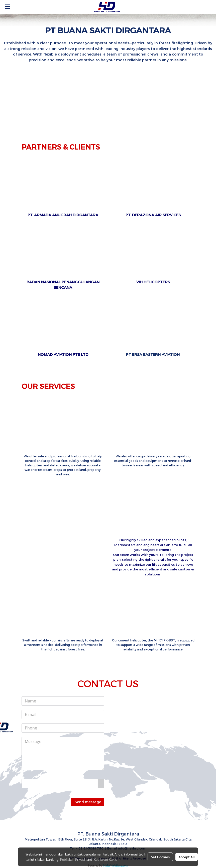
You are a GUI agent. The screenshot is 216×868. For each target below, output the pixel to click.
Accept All (187, 857)
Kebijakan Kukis (105, 859)
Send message (87, 802)
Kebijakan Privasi (73, 859)
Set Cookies (160, 857)
